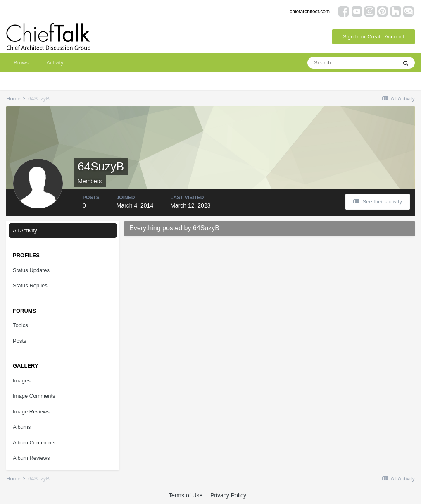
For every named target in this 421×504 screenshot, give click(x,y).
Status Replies (30, 285)
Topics (20, 325)
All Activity (25, 231)
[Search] (352, 63)
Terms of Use (186, 495)
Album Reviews (31, 458)
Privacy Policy (228, 495)
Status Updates (31, 270)
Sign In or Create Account (373, 37)
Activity (55, 63)
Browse (23, 63)
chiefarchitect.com (310, 12)
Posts (20, 341)
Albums (22, 427)
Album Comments (34, 443)
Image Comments (34, 396)
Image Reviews (31, 412)
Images (22, 381)
